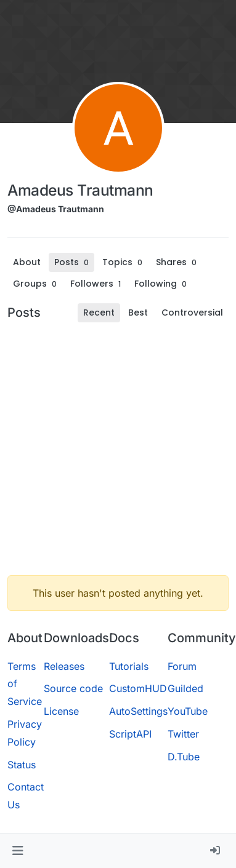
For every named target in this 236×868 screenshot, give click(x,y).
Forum (182, 666)
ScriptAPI (130, 734)
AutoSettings (138, 711)
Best (138, 313)
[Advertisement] (117, 449)
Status (22, 765)
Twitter (183, 734)
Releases (64, 666)
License (61, 711)
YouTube (188, 711)
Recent (99, 313)
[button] (18, 851)
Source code (73, 688)
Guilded (185, 688)
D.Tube (184, 757)
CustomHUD (138, 688)
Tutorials (129, 666)
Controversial (192, 313)
